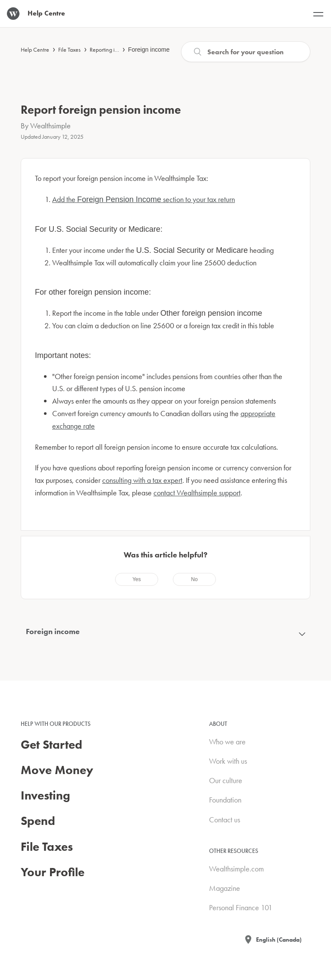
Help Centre (35, 50)
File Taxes (69, 50)
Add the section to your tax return (144, 199)
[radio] (137, 579)
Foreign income (149, 50)
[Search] (246, 52)
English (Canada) (279, 940)
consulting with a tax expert (142, 480)
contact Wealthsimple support (197, 493)
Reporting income (110, 50)
